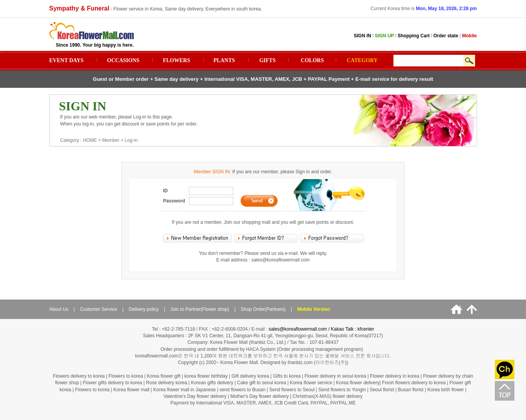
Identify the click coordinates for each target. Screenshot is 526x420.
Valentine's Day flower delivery (195, 396)
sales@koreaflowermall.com (280, 260)
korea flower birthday (206, 376)
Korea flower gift (164, 376)
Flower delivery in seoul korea (335, 376)
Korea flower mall (132, 390)
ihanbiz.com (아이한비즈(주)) (318, 362)
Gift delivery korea (250, 376)
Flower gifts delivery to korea (113, 383)
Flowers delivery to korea (79, 376)
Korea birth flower (446, 390)
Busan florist (411, 390)
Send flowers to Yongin (342, 390)
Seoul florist (383, 390)
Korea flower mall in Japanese (184, 390)
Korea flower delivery (358, 383)
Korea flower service (311, 383)
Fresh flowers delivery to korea (414, 383)
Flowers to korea (126, 376)
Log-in (131, 140)
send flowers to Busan (243, 390)
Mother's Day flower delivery (259, 396)
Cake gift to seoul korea (262, 383)
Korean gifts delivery (212, 383)
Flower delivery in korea (395, 376)
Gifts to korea (287, 376)
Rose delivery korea (166, 383)
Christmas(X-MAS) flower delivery (328, 396)
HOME (90, 140)
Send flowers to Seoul (293, 390)
